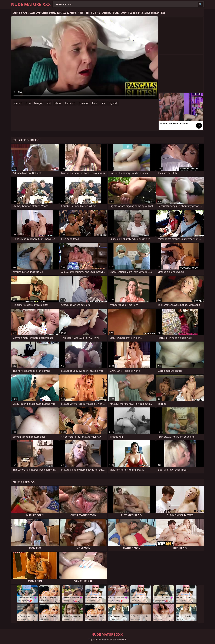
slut (49, 103)
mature (18, 103)
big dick (113, 103)
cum (28, 103)
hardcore (70, 103)
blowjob (39, 103)
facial (95, 103)
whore (58, 103)
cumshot (84, 103)
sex (104, 103)
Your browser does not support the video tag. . (85, 58)
